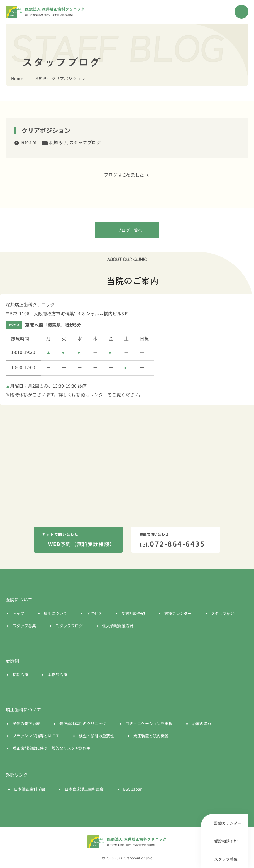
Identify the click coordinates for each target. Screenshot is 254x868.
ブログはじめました (127, 175)
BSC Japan (133, 789)
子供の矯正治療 (26, 723)
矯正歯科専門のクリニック (83, 723)
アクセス (94, 613)
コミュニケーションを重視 (149, 723)
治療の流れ (202, 723)
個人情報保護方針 (118, 626)
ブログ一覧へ (130, 230)
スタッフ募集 (226, 859)
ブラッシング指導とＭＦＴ (36, 736)
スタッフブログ (85, 142)
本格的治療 (57, 674)
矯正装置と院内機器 (151, 736)
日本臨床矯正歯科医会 (84, 789)
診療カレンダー (228, 823)
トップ (18, 613)
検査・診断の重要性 (96, 736)
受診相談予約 (226, 841)
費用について (55, 613)
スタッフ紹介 (223, 613)
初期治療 (20, 674)
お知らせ (58, 142)
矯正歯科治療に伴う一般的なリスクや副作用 (52, 748)
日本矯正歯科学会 (30, 789)
